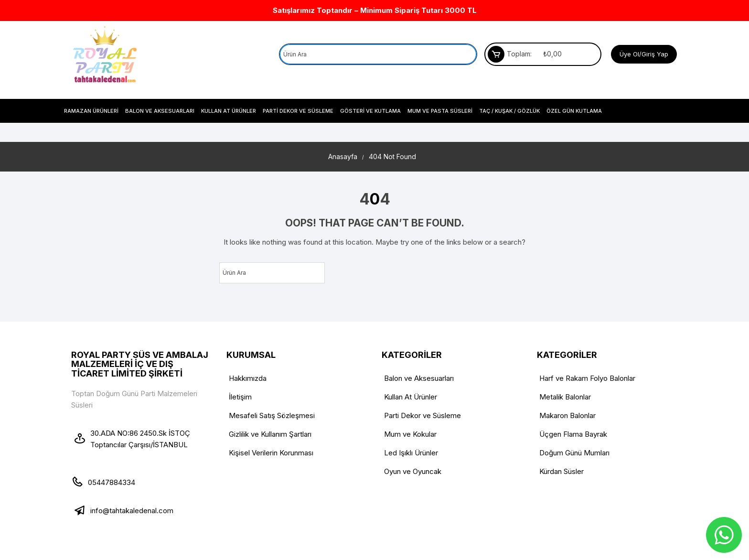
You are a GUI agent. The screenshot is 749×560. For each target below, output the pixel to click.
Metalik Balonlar (565, 397)
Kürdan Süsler (562, 471)
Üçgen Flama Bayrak (573, 434)
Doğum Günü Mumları (574, 453)
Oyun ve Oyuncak (413, 471)
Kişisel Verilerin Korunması (271, 453)
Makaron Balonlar (567, 415)
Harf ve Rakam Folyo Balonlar (587, 378)
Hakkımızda (248, 378)
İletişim (240, 397)
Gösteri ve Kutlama (370, 111)
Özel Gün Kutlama (574, 111)
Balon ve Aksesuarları (160, 111)
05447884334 (112, 482)
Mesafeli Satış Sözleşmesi (272, 415)
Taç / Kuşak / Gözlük (509, 111)
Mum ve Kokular (410, 434)
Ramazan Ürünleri (91, 111)
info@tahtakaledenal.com (132, 511)
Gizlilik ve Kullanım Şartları (270, 434)
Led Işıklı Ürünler (411, 453)
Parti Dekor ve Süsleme (298, 111)
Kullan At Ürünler (229, 111)
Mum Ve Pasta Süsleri (440, 111)
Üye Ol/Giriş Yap (644, 54)
